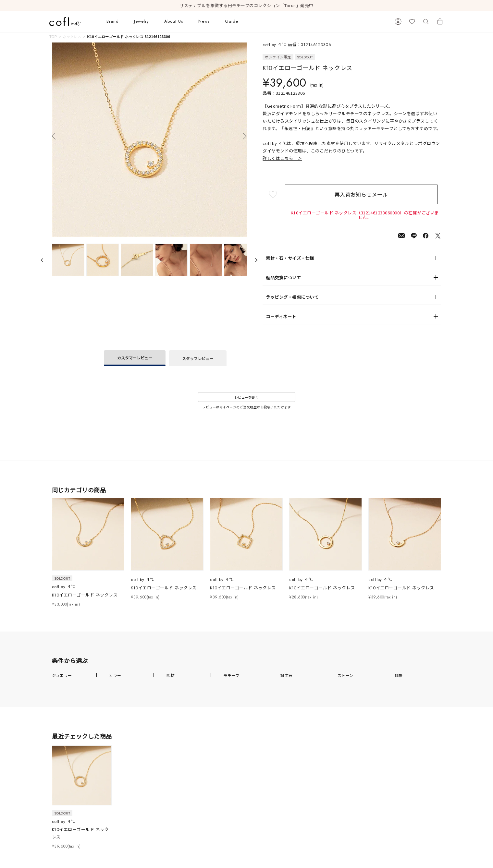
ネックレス (72, 37)
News (204, 21)
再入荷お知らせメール (365, 194)
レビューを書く (247, 397)
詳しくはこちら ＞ (282, 158)
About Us (174, 21)
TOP (53, 37)
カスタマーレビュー (135, 358)
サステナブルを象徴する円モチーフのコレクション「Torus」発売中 (246, 6)
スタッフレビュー (198, 358)
